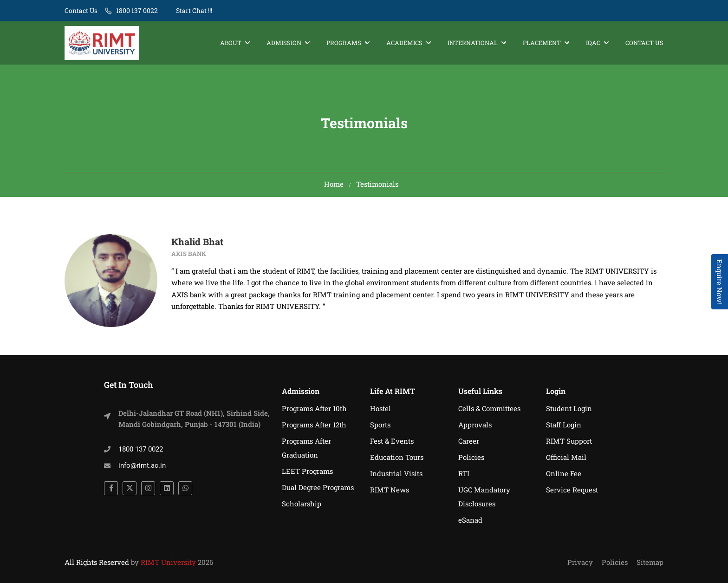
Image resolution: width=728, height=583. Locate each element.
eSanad (470, 520)
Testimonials (377, 184)
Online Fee (564, 473)
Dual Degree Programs (318, 487)
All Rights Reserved (97, 562)
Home (334, 184)
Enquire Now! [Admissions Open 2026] (720, 282)
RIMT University (168, 562)
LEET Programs (307, 471)
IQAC (593, 43)
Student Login (569, 408)
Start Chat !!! (193, 10)
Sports (380, 425)
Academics (404, 43)
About (231, 43)
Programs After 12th (314, 425)
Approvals (475, 425)
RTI (464, 473)
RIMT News (390, 490)
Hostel (380, 408)
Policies (471, 457)
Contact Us (81, 10)
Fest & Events (392, 441)
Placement (542, 43)
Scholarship (302, 504)
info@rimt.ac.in (142, 465)
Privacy (580, 562)
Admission (284, 43)
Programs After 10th (314, 408)
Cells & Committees (489, 408)
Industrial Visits (396, 473)
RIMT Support (569, 441)
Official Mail (566, 457)
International (473, 43)
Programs (344, 43)
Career (469, 441)
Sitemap (650, 562)
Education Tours (397, 457)
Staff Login (564, 425)
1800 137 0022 (137, 10)
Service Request (572, 490)
